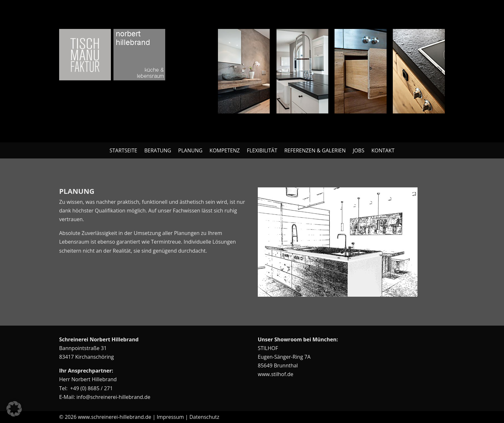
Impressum (170, 417)
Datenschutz (204, 417)
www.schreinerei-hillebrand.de (114, 417)
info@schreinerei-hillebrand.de (113, 397)
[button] (14, 409)
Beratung (158, 151)
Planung (190, 151)
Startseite (123, 151)
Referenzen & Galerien (315, 151)
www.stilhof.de (276, 374)
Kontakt (383, 151)
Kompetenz (225, 151)
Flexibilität (262, 151)
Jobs (359, 151)
